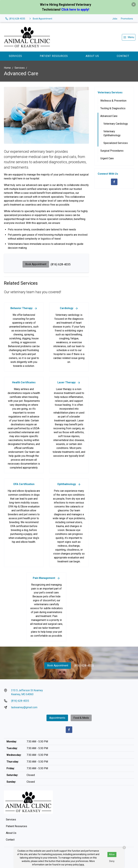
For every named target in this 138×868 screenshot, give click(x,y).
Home (7, 68)
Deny (112, 861)
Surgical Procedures (112, 151)
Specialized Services (116, 143)
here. (82, 865)
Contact (123, 56)
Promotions (127, 19)
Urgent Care (107, 158)
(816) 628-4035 (61, 264)
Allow (112, 854)
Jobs (115, 19)
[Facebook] (114, 182)
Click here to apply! (75, 10)
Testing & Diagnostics (113, 108)
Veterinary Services (110, 92)
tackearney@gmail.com (24, 707)
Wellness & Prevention (113, 101)
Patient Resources (54, 56)
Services (15, 56)
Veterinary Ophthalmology (112, 133)
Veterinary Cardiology (116, 124)
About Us (92, 56)
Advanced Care (109, 116)
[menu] (129, 37)
